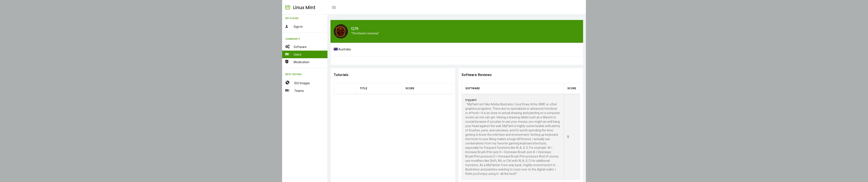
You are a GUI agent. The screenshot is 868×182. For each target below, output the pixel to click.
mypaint (471, 100)
